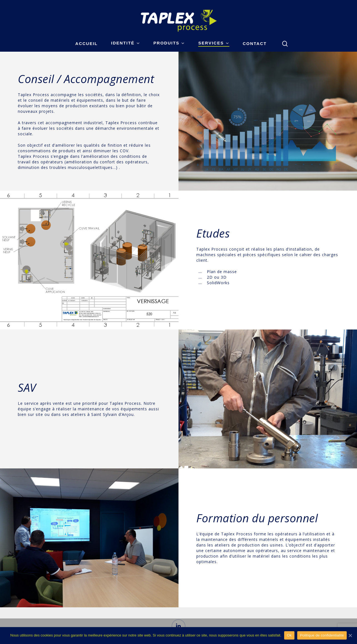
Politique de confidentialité (322, 635)
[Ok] (350, 635)
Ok (289, 635)
